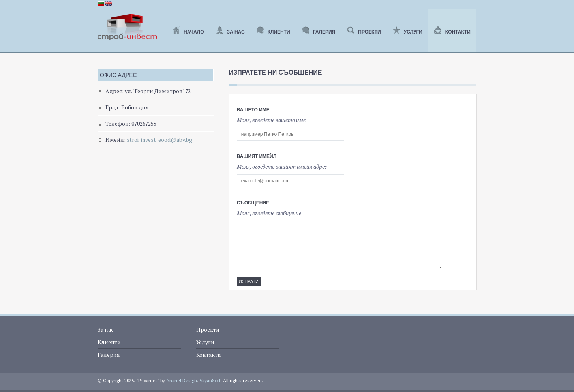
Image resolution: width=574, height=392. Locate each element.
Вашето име (253, 110)
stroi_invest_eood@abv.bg (159, 140)
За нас (230, 32)
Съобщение (253, 203)
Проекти (364, 32)
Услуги (408, 32)
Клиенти (273, 32)
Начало (188, 32)
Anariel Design (182, 380)
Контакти (452, 32)
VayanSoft (210, 380)
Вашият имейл (257, 156)
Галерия (319, 32)
